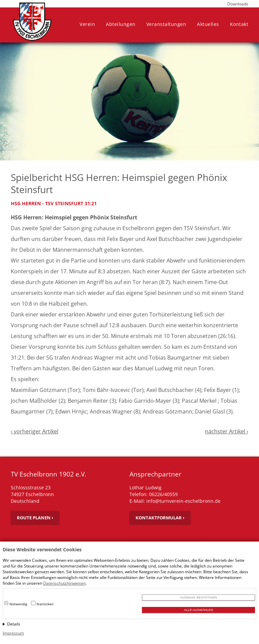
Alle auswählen (198, 610)
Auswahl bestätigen (198, 597)
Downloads (238, 4)
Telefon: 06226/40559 (154, 494)
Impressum (13, 633)
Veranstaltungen (166, 24)
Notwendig (18, 604)
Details (14, 624)
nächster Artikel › (227, 431)
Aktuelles (208, 24)
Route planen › (35, 518)
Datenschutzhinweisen (64, 583)
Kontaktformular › (160, 518)
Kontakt (239, 24)
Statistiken (45, 604)
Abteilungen (121, 24)
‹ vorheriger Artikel (35, 431)
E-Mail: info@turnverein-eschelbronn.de (175, 501)
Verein (87, 24)
